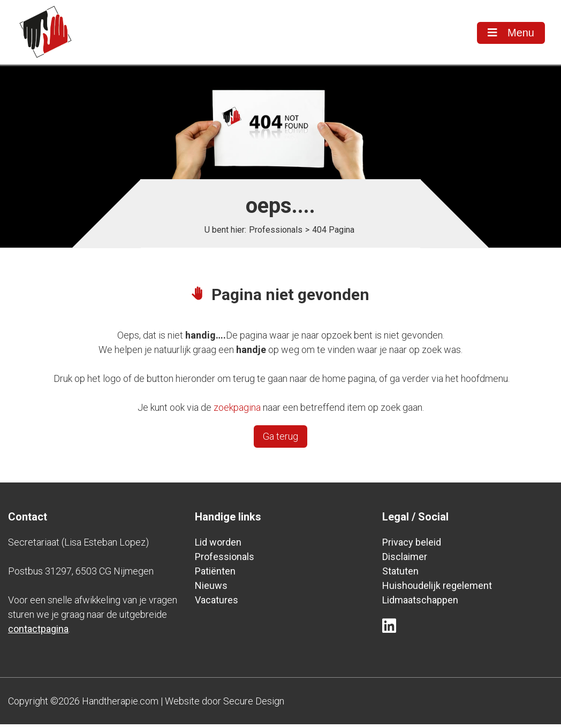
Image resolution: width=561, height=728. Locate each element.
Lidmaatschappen (420, 604)
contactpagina (38, 633)
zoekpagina (237, 411)
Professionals (276, 233)
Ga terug (280, 440)
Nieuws (211, 589)
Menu (510, 33)
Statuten (400, 575)
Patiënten (215, 575)
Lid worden (218, 546)
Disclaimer (405, 560)
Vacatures (217, 604)
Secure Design (254, 705)
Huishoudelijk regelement (437, 589)
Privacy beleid (412, 546)
